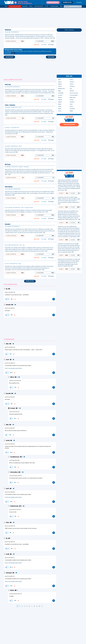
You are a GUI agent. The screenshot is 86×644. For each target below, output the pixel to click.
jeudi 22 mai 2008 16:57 (10, 444)
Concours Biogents (15, 6)
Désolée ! (8, 224)
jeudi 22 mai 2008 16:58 (10, 492)
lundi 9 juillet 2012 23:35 (14, 460)
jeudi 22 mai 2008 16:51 (10, 308)
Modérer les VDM (67, 2)
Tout (6, 6)
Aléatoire (25, 6)
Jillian (7, 344)
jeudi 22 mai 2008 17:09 (10, 292)
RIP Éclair (8, 165)
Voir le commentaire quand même (13, 368)
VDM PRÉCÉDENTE (9, 57)
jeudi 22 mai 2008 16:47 (10, 363)
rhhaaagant (9, 573)
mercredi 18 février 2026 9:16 (15, 476)
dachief (8, 441)
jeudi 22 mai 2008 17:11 (10, 558)
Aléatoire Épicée (39, 6)
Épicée (31, 6)
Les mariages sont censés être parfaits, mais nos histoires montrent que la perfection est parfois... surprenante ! (28, 52)
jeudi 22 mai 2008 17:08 (10, 526)
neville (8, 554)
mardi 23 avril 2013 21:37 (14, 412)
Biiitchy (12, 377)
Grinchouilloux (14, 472)
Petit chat (8, 85)
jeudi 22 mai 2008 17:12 (10, 576)
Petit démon (9, 187)
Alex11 (8, 489)
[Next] (42, 606)
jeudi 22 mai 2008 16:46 (10, 347)
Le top (47, 6)
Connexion (79, 3)
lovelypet (13, 408)
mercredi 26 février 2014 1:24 (15, 594)
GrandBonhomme (15, 457)
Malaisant (8, 30)
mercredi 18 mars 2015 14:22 (15, 510)
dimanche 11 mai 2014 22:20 (15, 381)
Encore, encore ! (30, 281)
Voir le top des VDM (69, 125)
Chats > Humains (10, 105)
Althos (8, 523)
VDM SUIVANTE (51, 57)
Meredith (8, 305)
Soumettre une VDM (53, 2)
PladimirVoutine (15, 506)
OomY (8, 360)
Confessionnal (54, 6)
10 (39, 606)
